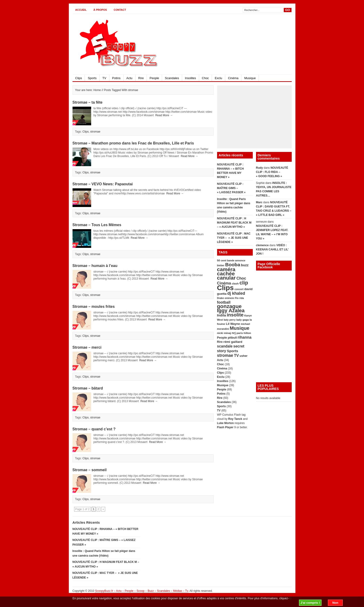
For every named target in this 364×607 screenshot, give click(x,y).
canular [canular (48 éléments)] (226, 278)
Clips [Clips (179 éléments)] (225, 288)
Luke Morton (225, 423)
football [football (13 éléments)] (224, 302)
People (154, 78)
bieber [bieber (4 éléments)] (221, 265)
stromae (95, 132)
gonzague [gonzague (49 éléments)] (229, 306)
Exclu (218, 78)
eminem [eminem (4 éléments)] (229, 298)
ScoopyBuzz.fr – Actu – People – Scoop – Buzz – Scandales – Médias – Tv (141, 591)
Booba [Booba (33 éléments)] (233, 265)
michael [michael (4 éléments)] (245, 324)
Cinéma (233, 78)
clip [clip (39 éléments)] (244, 283)
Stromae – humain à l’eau (95, 266)
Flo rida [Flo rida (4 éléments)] (239, 298)
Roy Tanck (235, 419)
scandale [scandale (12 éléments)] (225, 346)
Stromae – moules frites (94, 307)
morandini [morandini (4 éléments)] (223, 329)
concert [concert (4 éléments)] (239, 289)
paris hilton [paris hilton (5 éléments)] (244, 333)
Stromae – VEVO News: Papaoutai (103, 184)
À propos (100, 10)
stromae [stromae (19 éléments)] (225, 355)
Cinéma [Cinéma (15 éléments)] (224, 283)
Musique (250, 78)
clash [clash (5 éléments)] (235, 283)
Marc (259, 202)
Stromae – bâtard (88, 388)
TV (104, 78)
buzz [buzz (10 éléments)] (245, 265)
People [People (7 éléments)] (222, 338)
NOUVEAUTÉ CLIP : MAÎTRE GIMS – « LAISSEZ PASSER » (231, 188)
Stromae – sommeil (90, 470)
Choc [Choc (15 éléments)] (241, 278)
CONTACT (120, 10)
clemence (262, 245)
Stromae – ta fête (88, 102)
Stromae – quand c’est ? (94, 429)
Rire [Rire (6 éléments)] (220, 342)
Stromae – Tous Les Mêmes (97, 225)
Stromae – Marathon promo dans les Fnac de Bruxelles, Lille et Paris (133, 143)
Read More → (164, 115)
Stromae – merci (87, 347)
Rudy (260, 168)
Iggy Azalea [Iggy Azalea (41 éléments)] (231, 311)
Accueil (81, 10)
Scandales (172, 78)
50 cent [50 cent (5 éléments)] (222, 260)
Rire (141, 78)
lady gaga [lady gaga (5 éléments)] (243, 320)
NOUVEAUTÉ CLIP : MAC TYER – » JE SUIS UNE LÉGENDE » (234, 238)
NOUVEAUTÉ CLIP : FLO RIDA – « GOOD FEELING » (272, 172)
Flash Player (225, 427)
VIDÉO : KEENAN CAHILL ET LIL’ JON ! (272, 249)
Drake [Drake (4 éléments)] (221, 298)
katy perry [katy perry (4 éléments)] (230, 320)
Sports (92, 78)
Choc (205, 78)
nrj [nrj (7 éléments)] (234, 333)
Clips (79, 78)
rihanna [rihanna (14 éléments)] (244, 337)
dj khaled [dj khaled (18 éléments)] (236, 293)
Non (335, 603)
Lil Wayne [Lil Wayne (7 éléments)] (233, 324)
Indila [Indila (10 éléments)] (222, 315)
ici (290, 598)
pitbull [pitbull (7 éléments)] (232, 338)
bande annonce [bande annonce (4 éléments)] (236, 260)
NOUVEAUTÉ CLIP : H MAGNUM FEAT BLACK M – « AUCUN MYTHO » (234, 223)
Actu (129, 78)
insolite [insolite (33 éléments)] (235, 315)
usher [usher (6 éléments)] (244, 356)
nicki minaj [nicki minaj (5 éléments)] (224, 333)
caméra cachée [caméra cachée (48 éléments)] (226, 272)
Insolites (191, 78)
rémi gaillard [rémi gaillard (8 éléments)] (233, 342)
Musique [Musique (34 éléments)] (239, 328)
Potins (116, 78)
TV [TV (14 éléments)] (236, 355)
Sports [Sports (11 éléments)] (232, 351)
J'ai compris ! (310, 603)
